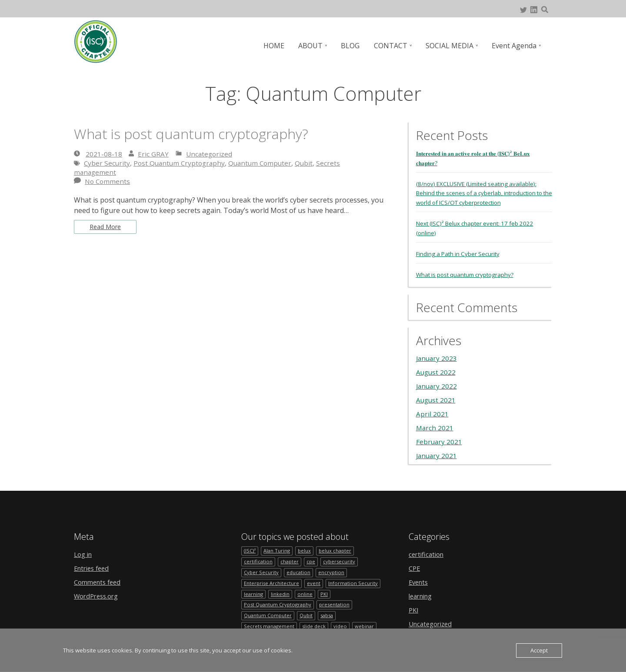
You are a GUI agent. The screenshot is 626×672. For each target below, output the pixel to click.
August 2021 (436, 397)
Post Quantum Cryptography (182, 163)
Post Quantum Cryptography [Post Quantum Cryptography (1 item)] (279, 604)
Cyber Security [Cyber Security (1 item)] (261, 571)
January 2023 (437, 355)
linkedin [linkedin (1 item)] (281, 593)
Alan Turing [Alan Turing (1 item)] (278, 548)
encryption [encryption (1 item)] (333, 571)
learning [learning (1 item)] (254, 593)
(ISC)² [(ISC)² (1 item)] (250, 548)
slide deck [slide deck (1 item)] (316, 627)
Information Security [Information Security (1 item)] (354, 582)
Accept (539, 650)
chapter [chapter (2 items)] (290, 559)
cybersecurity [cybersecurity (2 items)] (341, 559)
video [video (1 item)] (343, 627)
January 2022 (437, 383)
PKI (414, 607)
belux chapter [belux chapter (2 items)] (338, 548)
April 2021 (432, 411)
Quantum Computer (265, 163)
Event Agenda (514, 46)
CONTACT (393, 46)
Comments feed (100, 579)
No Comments (108, 181)
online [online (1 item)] (306, 593)
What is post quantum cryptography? (204, 133)
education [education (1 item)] (299, 571)
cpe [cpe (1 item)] (312, 559)
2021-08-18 (104, 154)
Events (420, 579)
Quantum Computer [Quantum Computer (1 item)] (269, 616)
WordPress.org (98, 593)
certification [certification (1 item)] (258, 559)
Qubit (311, 163)
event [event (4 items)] (315, 582)
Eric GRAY (153, 154)
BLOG (354, 46)
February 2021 (440, 439)
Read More (107, 228)
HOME (279, 46)
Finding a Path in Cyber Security (460, 251)
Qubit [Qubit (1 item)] (308, 616)
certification (428, 551)
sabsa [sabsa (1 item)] (330, 616)
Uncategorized (210, 154)
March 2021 (435, 425)
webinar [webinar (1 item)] (368, 627)
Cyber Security (107, 163)
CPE (415, 565)
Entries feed (93, 565)
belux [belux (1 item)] (306, 548)
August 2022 (436, 369)
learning (422, 593)
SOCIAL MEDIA (451, 46)
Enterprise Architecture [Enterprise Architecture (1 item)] (272, 582)
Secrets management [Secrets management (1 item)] (270, 627)
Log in (84, 551)
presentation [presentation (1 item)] (338, 604)
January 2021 (437, 452)
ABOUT (315, 46)
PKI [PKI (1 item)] (325, 593)
